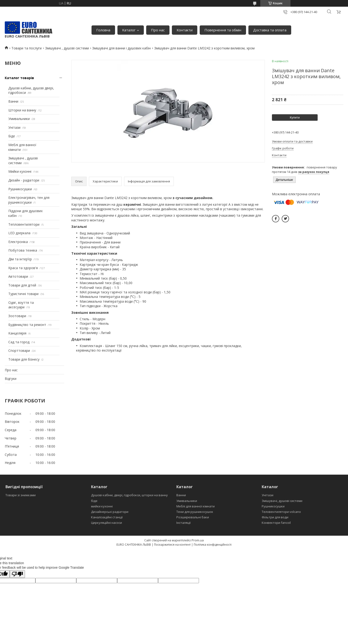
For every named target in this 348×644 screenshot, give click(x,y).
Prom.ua (198, 540)
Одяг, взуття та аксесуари (21, 305)
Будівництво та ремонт (27, 325)
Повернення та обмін (223, 30)
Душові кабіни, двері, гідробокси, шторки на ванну (129, 495)
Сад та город (19, 342)
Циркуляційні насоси (106, 523)
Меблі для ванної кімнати (196, 506)
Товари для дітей (22, 285)
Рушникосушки (20, 189)
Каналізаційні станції (107, 517)
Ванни (13, 101)
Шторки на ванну (22, 110)
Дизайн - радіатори (24, 180)
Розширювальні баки (193, 517)
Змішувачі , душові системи (67, 48)
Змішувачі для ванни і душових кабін (121, 48)
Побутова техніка (23, 250)
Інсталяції (184, 523)
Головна (103, 30)
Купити (295, 117)
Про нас (158, 30)
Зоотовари (17, 316)
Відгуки (11, 379)
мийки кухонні (102, 506)
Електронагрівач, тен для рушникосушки (29, 200)
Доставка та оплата (270, 30)
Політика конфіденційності (213, 545)
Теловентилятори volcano (281, 512)
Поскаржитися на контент (172, 545)
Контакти (185, 30)
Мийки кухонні (20, 171)
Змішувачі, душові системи (282, 501)
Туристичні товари (23, 294)
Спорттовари (19, 351)
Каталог (129, 30)
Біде (12, 136)
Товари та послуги (27, 48)
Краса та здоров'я (23, 268)
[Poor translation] (17, 574)
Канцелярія (17, 333)
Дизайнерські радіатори (110, 512)
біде (94, 501)
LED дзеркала (19, 233)
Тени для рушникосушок (195, 512)
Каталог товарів (19, 78)
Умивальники (19, 119)
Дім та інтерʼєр (20, 259)
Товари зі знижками (21, 495)
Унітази (14, 127)
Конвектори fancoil (276, 523)
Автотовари (18, 276)
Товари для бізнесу (24, 359)
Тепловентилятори (24, 224)
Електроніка (18, 242)
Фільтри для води (275, 517)
